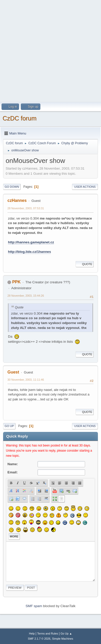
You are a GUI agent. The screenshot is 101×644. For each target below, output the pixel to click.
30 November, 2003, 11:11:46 (26, 380)
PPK (16, 282)
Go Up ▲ (66, 633)
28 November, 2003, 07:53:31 (26, 208)
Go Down (12, 187)
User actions (85, 187)
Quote (85, 264)
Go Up (9, 426)
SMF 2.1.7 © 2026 (39, 639)
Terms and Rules (48, 633)
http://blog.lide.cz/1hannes (29, 252)
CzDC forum (20, 118)
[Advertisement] (51, 50)
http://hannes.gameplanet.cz (31, 242)
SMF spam (34, 606)
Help (32, 633)
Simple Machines (63, 639)
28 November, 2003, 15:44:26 (26, 296)
